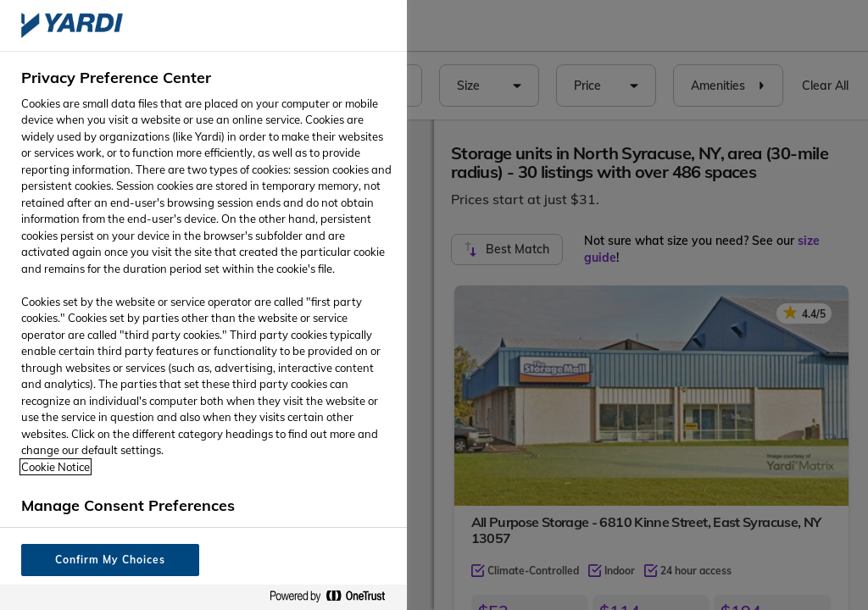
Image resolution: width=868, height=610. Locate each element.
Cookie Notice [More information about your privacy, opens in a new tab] (56, 467)
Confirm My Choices (110, 560)
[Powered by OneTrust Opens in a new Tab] (334, 597)
